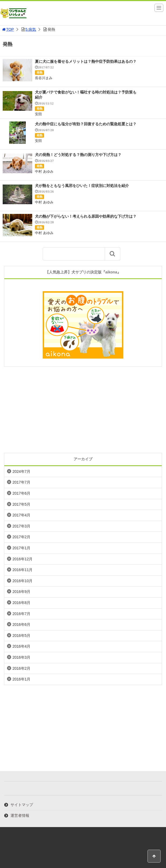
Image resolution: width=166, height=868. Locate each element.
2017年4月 (21, 515)
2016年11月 (22, 570)
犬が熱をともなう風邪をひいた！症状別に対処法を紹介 (82, 186)
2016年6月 (21, 624)
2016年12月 (22, 559)
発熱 (39, 72)
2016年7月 (21, 614)
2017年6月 (21, 493)
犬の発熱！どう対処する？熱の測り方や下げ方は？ (78, 155)
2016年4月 (21, 646)
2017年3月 (21, 526)
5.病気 (31, 29)
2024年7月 (21, 471)
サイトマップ (22, 805)
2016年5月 (21, 636)
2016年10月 (22, 581)
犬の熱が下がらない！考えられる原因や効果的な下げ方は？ (86, 216)
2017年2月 (21, 537)
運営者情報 (20, 815)
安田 (38, 114)
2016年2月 (21, 668)
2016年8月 (21, 603)
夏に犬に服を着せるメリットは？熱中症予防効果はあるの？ (86, 61)
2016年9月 (21, 592)
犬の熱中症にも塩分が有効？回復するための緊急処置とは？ (86, 124)
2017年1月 (21, 548)
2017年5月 (21, 504)
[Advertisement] (83, 410)
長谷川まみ (44, 78)
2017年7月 (21, 482)
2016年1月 (21, 679)
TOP (8, 29)
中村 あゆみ (44, 171)
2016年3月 (21, 657)
